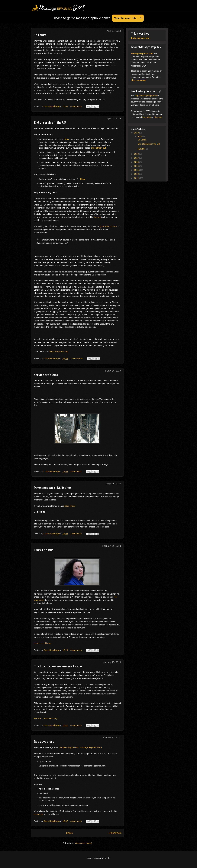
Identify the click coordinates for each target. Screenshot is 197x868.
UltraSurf (158, 117)
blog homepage (139, 80)
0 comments (76, 106)
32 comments (77, 358)
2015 (137, 166)
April (140, 136)
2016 (137, 162)
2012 (137, 178)
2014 (137, 170)
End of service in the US (50, 122)
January (141, 149)
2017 (137, 158)
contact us (38, 814)
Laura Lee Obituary (43, 643)
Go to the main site (140, 38)
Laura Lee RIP (43, 550)
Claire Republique (52, 106)
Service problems (46, 375)
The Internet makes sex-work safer (58, 666)
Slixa (82, 179)
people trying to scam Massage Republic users (81, 747)
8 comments (76, 650)
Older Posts (115, 833)
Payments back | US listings (53, 488)
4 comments (76, 471)
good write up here (108, 226)
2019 (137, 133)
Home (69, 833)
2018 (137, 154)
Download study (50, 718)
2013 (137, 174)
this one (97, 217)
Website (37, 718)
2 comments (76, 534)
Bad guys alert (44, 742)
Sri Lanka (40, 35)
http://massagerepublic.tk (146, 96)
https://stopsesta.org (59, 352)
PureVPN (147, 117)
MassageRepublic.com (142, 53)
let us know (69, 506)
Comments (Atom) (84, 843)
